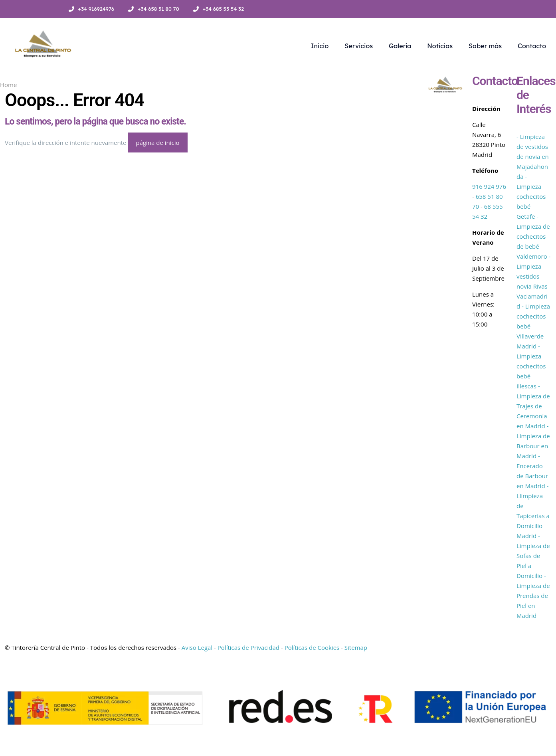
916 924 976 (489, 186)
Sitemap (356, 647)
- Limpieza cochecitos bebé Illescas (531, 366)
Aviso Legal (197, 647)
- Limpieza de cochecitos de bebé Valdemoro (533, 236)
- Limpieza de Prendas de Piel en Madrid (533, 596)
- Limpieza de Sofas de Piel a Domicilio (533, 556)
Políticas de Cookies (312, 647)
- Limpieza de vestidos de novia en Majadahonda (533, 156)
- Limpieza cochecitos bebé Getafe (531, 196)
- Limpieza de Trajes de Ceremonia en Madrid (533, 406)
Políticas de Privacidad (248, 647)
